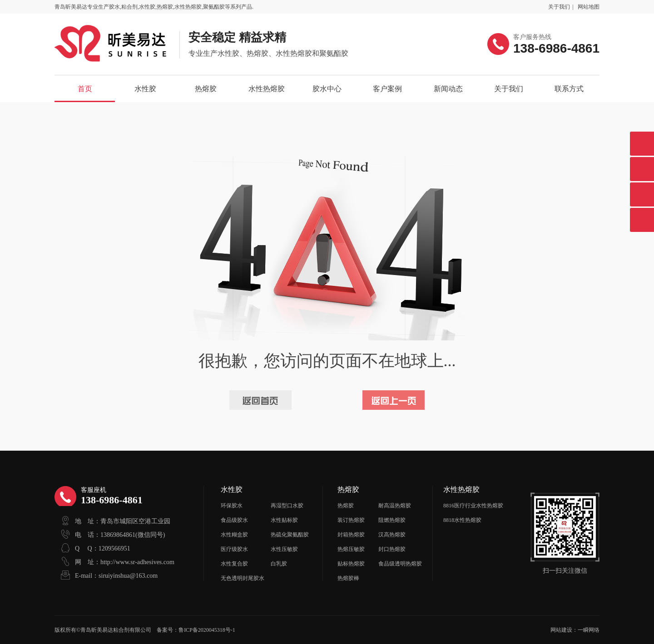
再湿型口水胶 (287, 506)
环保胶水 (232, 506)
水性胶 (145, 89)
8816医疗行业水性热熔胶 (473, 506)
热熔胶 (206, 89)
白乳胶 (279, 564)
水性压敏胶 (284, 549)
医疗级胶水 (234, 549)
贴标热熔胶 (351, 564)
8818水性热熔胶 (462, 520)
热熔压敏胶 (351, 549)
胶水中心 (327, 89)
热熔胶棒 (348, 578)
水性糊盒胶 (234, 535)
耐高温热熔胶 (395, 506)
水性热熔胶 (267, 89)
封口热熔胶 (392, 549)
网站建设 (561, 630)
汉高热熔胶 (392, 535)
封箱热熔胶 (351, 535)
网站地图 (589, 7)
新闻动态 (448, 89)
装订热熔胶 (351, 520)
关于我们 (559, 7)
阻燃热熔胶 (392, 520)
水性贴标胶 (284, 520)
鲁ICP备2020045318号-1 (207, 630)
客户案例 (387, 89)
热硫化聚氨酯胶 (290, 535)
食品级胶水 (234, 520)
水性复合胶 (234, 564)
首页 (85, 89)
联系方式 (569, 89)
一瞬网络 (589, 630)
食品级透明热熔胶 (400, 564)
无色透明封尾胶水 (243, 578)
